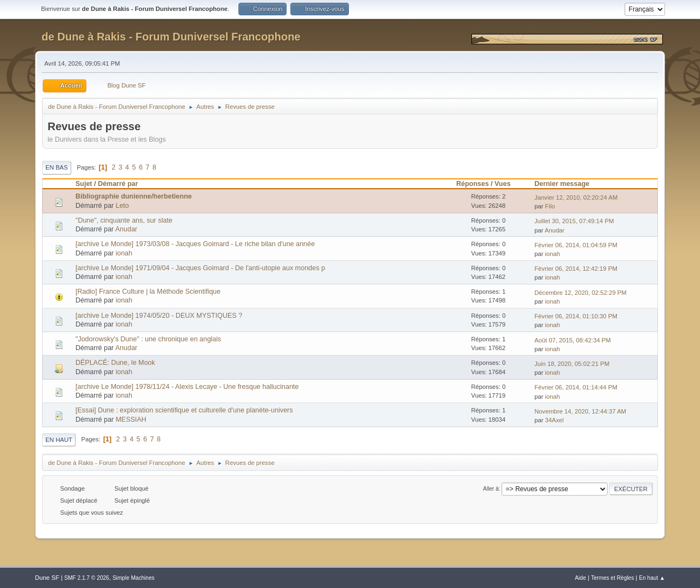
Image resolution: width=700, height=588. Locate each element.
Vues (507, 184)
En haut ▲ (652, 578)
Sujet (84, 184)
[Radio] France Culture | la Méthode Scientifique (148, 292)
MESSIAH (131, 420)
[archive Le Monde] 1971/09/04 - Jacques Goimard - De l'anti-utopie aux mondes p (200, 268)
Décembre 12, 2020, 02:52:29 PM (580, 293)
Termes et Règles (613, 578)
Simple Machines (134, 578)
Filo (550, 206)
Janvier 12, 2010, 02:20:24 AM (576, 197)
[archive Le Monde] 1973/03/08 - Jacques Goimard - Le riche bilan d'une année (195, 244)
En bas (57, 167)
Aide (580, 578)
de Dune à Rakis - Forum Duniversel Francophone (171, 37)
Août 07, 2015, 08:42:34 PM (573, 340)
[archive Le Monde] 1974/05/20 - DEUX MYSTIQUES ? (159, 316)
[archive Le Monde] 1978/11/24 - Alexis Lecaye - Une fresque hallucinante (187, 387)
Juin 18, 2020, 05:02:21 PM (572, 364)
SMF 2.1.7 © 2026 (86, 578)
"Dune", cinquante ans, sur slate (124, 220)
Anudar (126, 229)
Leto (122, 206)
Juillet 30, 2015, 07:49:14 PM (574, 221)
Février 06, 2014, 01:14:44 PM (576, 387)
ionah (124, 253)
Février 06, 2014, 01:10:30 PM (576, 316)
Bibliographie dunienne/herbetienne (134, 196)
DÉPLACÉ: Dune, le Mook (115, 363)
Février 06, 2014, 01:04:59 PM (576, 245)
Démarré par (118, 184)
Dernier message (562, 184)
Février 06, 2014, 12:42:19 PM (576, 269)
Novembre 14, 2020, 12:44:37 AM (580, 411)
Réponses (472, 184)
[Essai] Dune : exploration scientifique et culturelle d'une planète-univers (184, 410)
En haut (59, 440)
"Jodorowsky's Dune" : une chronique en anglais (148, 339)
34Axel (555, 420)
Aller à (491, 489)
